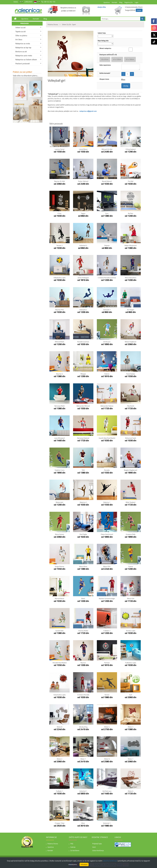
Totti (83, 470)
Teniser (107, 695)
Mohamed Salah (131, 438)
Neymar (83, 663)
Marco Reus (83, 566)
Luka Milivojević (59, 438)
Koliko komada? (105, 73)
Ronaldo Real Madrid (60, 663)
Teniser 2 (59, 245)
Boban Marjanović (131, 245)
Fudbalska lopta (131, 663)
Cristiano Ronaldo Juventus (107, 278)
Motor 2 (60, 759)
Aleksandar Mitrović (83, 406)
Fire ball (131, 181)
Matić (83, 598)
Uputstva (107, 2)
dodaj (126, 86)
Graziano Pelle (131, 534)
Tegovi (83, 213)
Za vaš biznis (75, 850)
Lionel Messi (83, 149)
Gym (107, 213)
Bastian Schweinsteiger (107, 598)
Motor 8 (60, 727)
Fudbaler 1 (60, 791)
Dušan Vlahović (83, 181)
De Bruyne (107, 342)
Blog (121, 2)
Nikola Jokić (59, 502)
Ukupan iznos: (104, 79)
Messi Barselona (131, 278)
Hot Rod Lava (107, 791)
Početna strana (53, 844)
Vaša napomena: (105, 65)
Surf (131, 695)
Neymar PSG (60, 310)
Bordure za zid (21, 51)
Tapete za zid (20, 31)
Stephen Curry (60, 470)
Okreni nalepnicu (105, 48)
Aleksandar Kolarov (107, 406)
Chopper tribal (60, 823)
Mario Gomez (59, 534)
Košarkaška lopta (60, 695)
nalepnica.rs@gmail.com (88, 111)
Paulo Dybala (131, 374)
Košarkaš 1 (83, 791)
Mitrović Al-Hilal (107, 149)
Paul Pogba (83, 534)
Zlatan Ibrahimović (107, 534)
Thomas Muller (83, 631)
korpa (139, 10)
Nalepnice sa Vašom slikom (26, 60)
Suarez (131, 566)
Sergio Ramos (59, 566)
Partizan (107, 663)
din (21, 2)
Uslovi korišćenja (98, 850)
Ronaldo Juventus (83, 342)
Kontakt (114, 2)
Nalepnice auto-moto (24, 56)
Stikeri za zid (20, 27)
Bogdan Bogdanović (131, 470)
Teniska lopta (131, 631)
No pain (131, 213)
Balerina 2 (83, 502)
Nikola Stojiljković (131, 342)
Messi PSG (107, 566)
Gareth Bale (59, 631)
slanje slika (102, 7)
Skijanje (107, 245)
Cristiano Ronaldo (83, 695)
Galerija (73, 847)
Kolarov (107, 374)
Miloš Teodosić (131, 502)
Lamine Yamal (60, 149)
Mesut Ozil (131, 598)
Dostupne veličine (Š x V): (108, 55)
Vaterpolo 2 (83, 310)
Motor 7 (131, 759)
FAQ (72, 844)
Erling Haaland (131, 149)
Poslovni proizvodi (23, 64)
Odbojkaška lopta (59, 278)
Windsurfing (83, 727)
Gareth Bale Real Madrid (107, 438)
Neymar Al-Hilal (59, 181)
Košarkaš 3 (83, 245)
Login (137, 2)
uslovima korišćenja (110, 861)
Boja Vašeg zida (103, 41)
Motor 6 (131, 791)
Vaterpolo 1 (107, 310)
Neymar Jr (60, 374)
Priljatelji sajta (97, 844)
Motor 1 (83, 759)
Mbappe (83, 374)
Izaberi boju (102, 33)
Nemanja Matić (60, 406)
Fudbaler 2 (107, 631)
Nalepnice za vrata (23, 43)
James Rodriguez (83, 278)
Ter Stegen (131, 310)
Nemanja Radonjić (83, 438)
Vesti (94, 847)
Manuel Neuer (59, 598)
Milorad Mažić (60, 342)
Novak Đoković (107, 181)
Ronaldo (107, 470)
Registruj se (129, 2)
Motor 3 (131, 727)
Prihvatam (84, 864)
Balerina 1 (107, 502)
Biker (83, 823)
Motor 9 (107, 759)
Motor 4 (107, 727)
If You (59, 213)
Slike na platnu (21, 35)
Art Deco (19, 39)
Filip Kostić (131, 406)
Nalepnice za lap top (23, 47)
